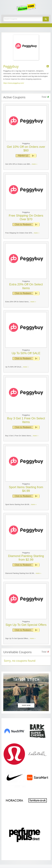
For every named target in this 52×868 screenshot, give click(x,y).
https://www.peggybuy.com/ (14, 83)
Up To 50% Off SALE (26, 353)
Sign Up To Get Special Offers (26, 625)
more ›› (35, 164)
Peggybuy (26, 143)
